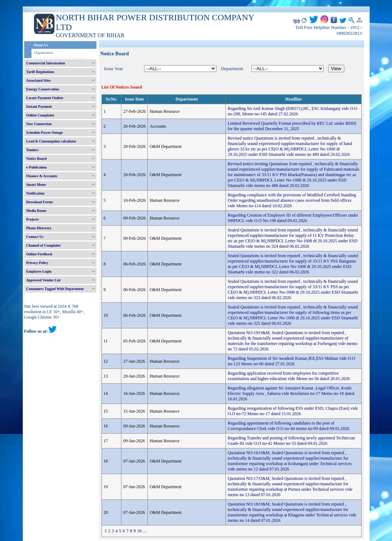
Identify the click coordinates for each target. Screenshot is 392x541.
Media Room (36, 211)
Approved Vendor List (44, 280)
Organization (44, 53)
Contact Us (35, 237)
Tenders (33, 150)
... (145, 531)
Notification (36, 193)
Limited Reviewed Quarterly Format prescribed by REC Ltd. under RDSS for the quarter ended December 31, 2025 (292, 126)
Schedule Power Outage (45, 133)
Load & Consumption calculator (51, 141)
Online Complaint (40, 115)
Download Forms (40, 202)
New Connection (39, 124)
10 (139, 531)
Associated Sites (39, 80)
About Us (41, 45)
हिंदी (297, 22)
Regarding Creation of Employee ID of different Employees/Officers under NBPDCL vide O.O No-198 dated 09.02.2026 (293, 218)
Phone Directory (39, 228)
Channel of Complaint (44, 245)
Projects (33, 219)
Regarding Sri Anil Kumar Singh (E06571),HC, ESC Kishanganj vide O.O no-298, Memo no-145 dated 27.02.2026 (292, 111)
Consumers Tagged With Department (55, 289)
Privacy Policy (37, 263)
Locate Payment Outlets (45, 98)
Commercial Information (46, 63)
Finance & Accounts (42, 176)
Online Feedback (40, 254)
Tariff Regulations (40, 72)
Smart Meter (36, 185)
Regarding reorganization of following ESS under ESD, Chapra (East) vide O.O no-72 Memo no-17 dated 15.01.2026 (293, 411)
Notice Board (36, 159)
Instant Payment (39, 107)
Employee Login (39, 271)
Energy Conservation (43, 89)
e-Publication (37, 167)
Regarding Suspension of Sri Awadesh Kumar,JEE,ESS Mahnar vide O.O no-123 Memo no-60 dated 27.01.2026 (291, 361)
